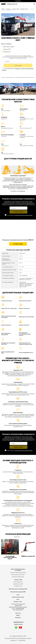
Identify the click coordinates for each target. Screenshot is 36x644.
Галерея (4, 78)
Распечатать (6, 52)
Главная (3, 9)
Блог (18, 599)
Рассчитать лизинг (8, 47)
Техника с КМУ (16, 9)
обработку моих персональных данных (24, 216)
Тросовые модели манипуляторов (18, 573)
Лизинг (18, 615)
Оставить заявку (18, 245)
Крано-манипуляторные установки (18, 570)
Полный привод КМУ (18, 582)
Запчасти (18, 613)
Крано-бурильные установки (18, 575)
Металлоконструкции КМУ (18, 592)
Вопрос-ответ (18, 602)
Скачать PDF (6, 49)
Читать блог (18, 538)
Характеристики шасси (12, 78)
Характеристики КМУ (24, 78)
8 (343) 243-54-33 (12, 4)
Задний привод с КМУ (18, 584)
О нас (18, 595)
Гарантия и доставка (18, 597)
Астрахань (8, 9)
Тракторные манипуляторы (18, 577)
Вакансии (18, 618)
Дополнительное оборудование (18, 589)
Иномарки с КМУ (24, 9)
